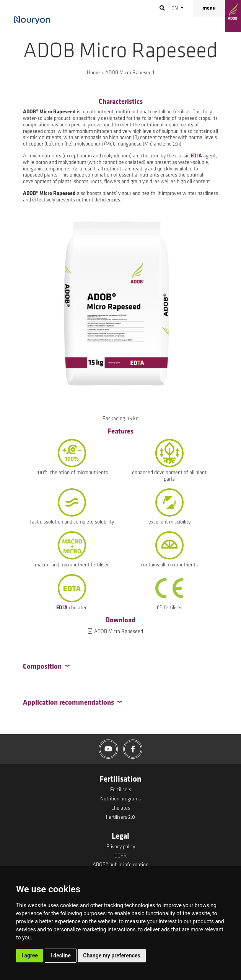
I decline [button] (61, 955)
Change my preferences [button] (112, 955)
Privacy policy (121, 847)
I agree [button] (30, 955)
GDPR (121, 856)
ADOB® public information (120, 865)
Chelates (121, 808)
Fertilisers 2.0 (120, 817)
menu (209, 8)
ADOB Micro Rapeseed (119, 632)
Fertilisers (121, 790)
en (175, 9)
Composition (42, 667)
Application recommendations (68, 703)
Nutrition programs (120, 799)
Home (93, 73)
